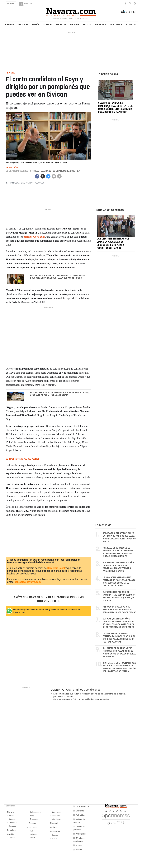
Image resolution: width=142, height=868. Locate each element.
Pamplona (23, 24)
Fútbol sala (56, 816)
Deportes (61, 24)
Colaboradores (36, 812)
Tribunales (13, 823)
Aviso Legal (81, 834)
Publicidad (80, 815)
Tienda (79, 850)
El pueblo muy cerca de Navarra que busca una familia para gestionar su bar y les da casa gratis (60, 394)
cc (125, 811)
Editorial (12, 838)
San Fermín (101, 24)
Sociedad (12, 826)
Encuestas (34, 819)
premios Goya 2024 (34, 237)
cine (23, 183)
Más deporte (57, 819)
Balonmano (56, 812)
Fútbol (33, 831)
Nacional (75, 24)
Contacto (80, 811)
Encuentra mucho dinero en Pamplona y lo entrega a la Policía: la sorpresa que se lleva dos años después (58, 277)
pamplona (15, 183)
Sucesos (12, 819)
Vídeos (54, 838)
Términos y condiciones (86, 690)
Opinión (36, 24)
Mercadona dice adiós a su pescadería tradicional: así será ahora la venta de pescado (119, 610)
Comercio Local (56, 568)
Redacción (12, 168)
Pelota (33, 838)
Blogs (32, 816)
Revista (87, 24)
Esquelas (131, 24)
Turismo (79, 845)
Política (12, 816)
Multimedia (116, 24)
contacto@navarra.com (28, 582)
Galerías (55, 835)
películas (39, 183)
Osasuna (47, 24)
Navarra (10, 24)
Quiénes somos (83, 807)
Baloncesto (35, 834)
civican (30, 183)
